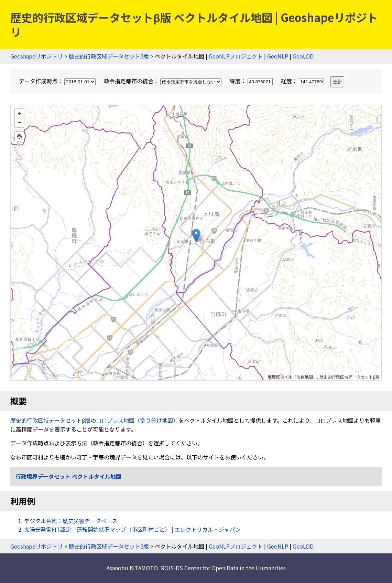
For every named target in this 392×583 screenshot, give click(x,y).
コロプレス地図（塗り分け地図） (137, 420)
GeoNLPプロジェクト (236, 56)
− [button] (19, 123)
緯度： (252, 81)
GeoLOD (303, 56)
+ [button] (19, 114)
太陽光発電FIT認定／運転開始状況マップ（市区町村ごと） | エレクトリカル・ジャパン (132, 529)
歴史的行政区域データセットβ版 (109, 56)
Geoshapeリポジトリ (37, 56)
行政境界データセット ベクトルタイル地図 (68, 476)
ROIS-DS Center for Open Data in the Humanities (223, 568)
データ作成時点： (58, 81)
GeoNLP (278, 56)
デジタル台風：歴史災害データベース (71, 521)
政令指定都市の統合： (163, 81)
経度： (303, 81)
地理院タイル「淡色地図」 (292, 377)
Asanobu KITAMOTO (132, 568)
